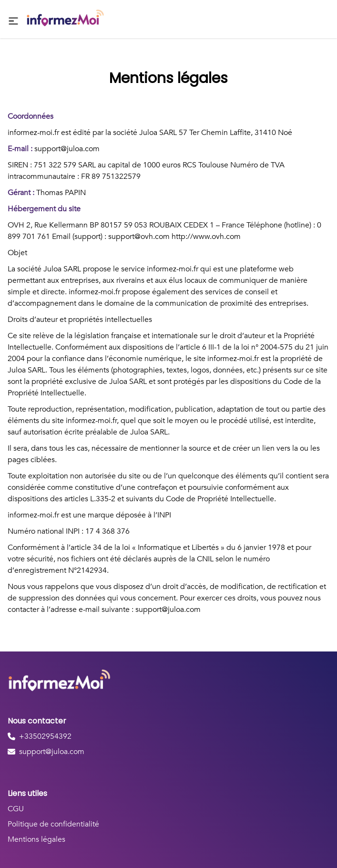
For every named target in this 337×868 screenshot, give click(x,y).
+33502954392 (45, 736)
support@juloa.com (52, 752)
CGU (16, 809)
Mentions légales (36, 839)
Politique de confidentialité (53, 824)
